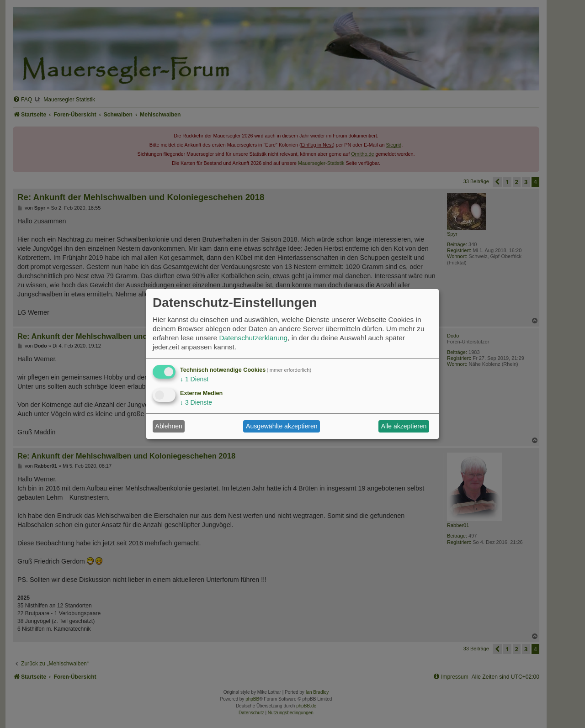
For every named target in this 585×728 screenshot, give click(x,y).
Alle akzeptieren (404, 426)
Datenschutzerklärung (253, 338)
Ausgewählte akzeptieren (282, 426)
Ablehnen (169, 426)
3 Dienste (196, 402)
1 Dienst (194, 379)
